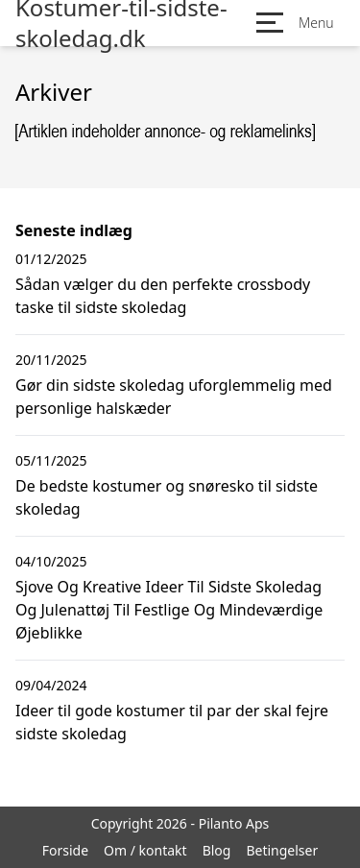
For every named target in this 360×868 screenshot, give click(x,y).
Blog (217, 850)
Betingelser (282, 850)
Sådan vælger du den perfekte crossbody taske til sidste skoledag (163, 296)
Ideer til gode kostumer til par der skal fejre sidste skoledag (172, 722)
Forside (65, 850)
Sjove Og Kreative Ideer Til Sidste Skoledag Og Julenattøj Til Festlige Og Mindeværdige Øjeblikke (169, 610)
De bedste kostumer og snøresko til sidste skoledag (167, 497)
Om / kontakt (145, 850)
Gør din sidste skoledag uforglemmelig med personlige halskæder (174, 397)
